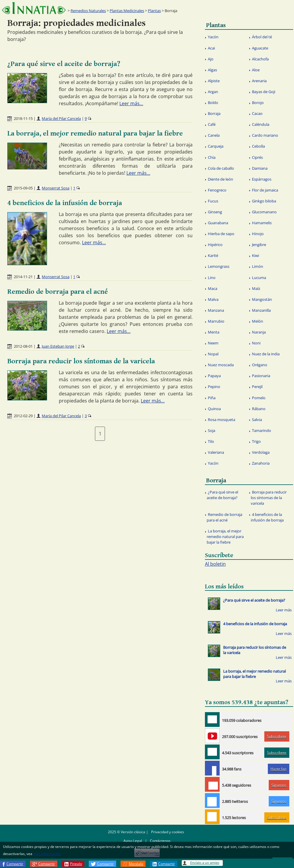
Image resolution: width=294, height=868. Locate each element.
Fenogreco (217, 190)
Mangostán (262, 299)
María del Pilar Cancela (61, 118)
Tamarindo (262, 430)
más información (47, 854)
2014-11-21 (23, 277)
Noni (256, 343)
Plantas (154, 11)
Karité (213, 255)
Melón (258, 321)
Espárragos (262, 179)
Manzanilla (261, 310)
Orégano (260, 365)
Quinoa (214, 409)
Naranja (259, 332)
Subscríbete (277, 736)
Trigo (256, 441)
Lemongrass (219, 266)
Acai (211, 48)
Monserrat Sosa (56, 188)
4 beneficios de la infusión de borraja (65, 203)
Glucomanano (264, 212)
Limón (258, 266)
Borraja (214, 113)
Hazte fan (278, 769)
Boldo (213, 103)
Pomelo (259, 398)
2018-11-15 (23, 118)
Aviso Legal (133, 841)
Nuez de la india (266, 354)
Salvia (257, 420)
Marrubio (216, 321)
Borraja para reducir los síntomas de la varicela (81, 361)
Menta (214, 332)
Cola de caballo (221, 168)
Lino (212, 278)
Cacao (257, 113)
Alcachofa (260, 59)
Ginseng (215, 212)
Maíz (256, 288)
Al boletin (215, 564)
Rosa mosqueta (222, 420)
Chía (212, 157)
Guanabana (218, 223)
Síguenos (279, 785)
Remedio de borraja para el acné (58, 292)
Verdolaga (261, 452)
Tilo (211, 441)
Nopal (213, 354)
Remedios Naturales (88, 11)
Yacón (213, 37)
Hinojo (258, 234)
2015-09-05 (23, 188)
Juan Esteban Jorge (58, 346)
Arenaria (259, 81)
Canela (214, 135)
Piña (212, 398)
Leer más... (131, 103)
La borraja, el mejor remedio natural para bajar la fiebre (95, 133)
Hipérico (215, 245)
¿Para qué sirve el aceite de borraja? (64, 64)
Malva (213, 299)
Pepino (214, 387)
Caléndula (261, 124)
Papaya (214, 376)
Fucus (213, 201)
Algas (212, 70)
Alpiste (214, 81)
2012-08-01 (23, 346)
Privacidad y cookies (168, 832)
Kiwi (255, 255)
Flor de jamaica (265, 190)
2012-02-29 (23, 416)
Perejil (257, 387)
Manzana (216, 310)
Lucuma (259, 278)
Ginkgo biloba (264, 201)
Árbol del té (262, 37)
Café (212, 124)
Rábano (259, 409)
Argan (213, 92)
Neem (213, 343)
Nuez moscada (221, 365)
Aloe (256, 70)
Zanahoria (261, 463)
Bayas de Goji (264, 92)
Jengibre (259, 245)
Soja (212, 430)
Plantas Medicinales (127, 11)
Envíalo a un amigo (205, 863)
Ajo (211, 59)
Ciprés (257, 157)
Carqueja (216, 146)
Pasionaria (261, 376)
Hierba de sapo (221, 234)
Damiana (260, 168)
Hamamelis (262, 223)
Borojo (258, 103)
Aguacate (260, 48)
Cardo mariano (265, 135)
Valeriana (216, 452)
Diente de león (220, 179)
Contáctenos (160, 841)
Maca (213, 288)
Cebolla (258, 146)
